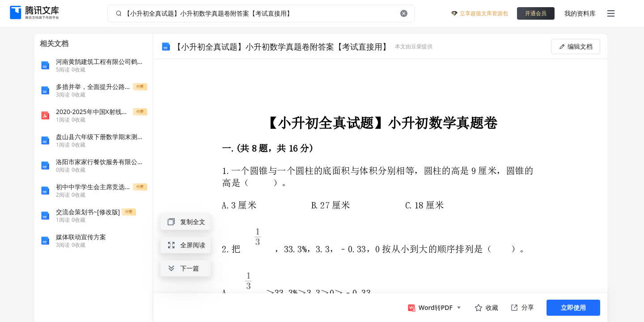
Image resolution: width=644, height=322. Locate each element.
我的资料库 (580, 13)
